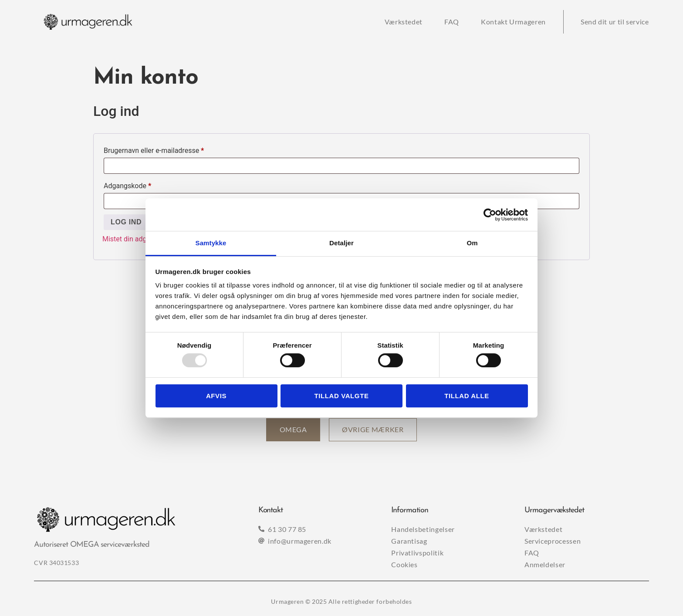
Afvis (216, 396)
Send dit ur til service (615, 22)
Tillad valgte (341, 396)
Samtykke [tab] (211, 243)
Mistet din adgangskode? (141, 239)
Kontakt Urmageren (513, 22)
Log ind (126, 222)
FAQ (452, 22)
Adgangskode (142, 184)
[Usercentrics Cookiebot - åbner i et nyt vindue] (490, 215)
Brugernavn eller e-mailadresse (168, 149)
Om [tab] (472, 243)
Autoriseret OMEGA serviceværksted (91, 545)
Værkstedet (404, 22)
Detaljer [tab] (341, 243)
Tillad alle (467, 396)
